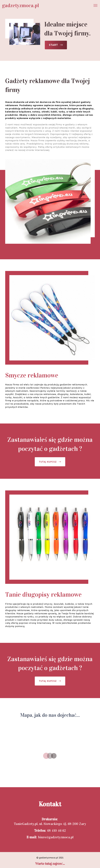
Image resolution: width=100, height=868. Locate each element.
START (56, 45)
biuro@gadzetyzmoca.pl (56, 837)
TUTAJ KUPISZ (50, 462)
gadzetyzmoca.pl (21, 6)
